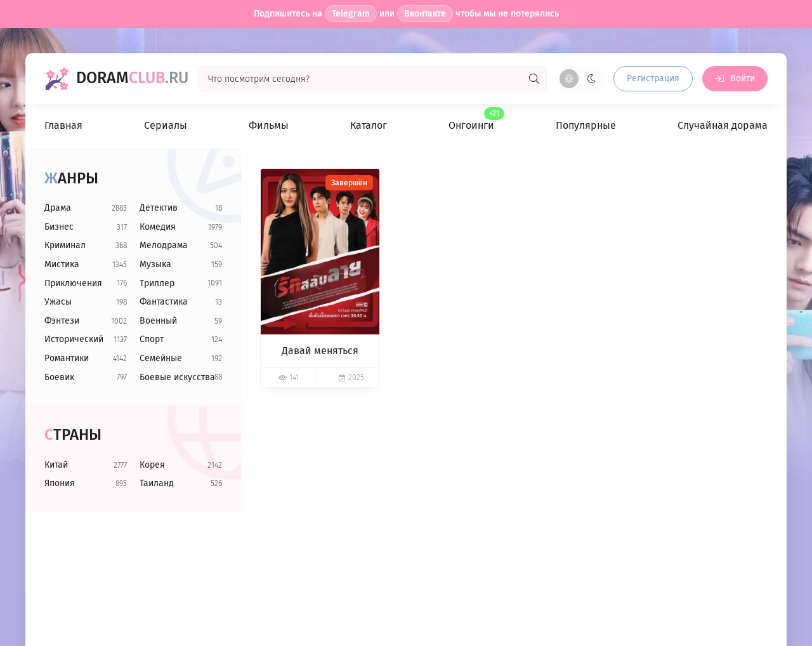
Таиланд (157, 483)
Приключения (73, 283)
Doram (132, 78)
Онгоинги (471, 120)
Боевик (59, 377)
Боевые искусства (177, 377)
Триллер (157, 283)
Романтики (67, 358)
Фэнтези (62, 321)
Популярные (586, 125)
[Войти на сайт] (735, 79)
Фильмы (269, 125)
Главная (63, 125)
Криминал (65, 245)
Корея (152, 465)
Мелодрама (164, 245)
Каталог (369, 125)
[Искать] (534, 79)
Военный (158, 321)
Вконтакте (425, 14)
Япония (60, 483)
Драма (58, 208)
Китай (56, 465)
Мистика (62, 264)
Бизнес (59, 227)
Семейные (161, 358)
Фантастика (164, 302)
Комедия (158, 227)
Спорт (152, 339)
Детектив (159, 208)
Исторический (74, 339)
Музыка (155, 264)
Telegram (351, 14)
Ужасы (58, 302)
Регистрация (653, 78)
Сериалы (166, 125)
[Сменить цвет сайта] (580, 79)
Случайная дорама (723, 125)
